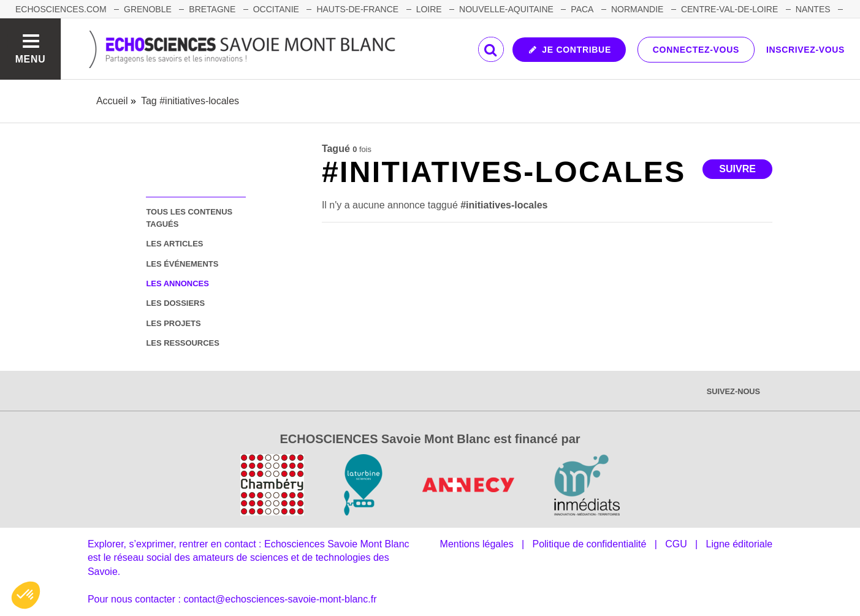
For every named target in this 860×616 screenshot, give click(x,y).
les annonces (177, 283)
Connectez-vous (696, 50)
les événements (182, 264)
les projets (173, 323)
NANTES (813, 9)
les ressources (182, 343)
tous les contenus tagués (189, 218)
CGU (676, 544)
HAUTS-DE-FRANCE (357, 9)
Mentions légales (477, 544)
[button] (26, 595)
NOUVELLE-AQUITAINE (506, 9)
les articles (174, 244)
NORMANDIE (637, 9)
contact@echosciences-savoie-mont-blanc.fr (280, 599)
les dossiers (175, 303)
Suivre (737, 169)
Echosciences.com (61, 9)
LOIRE (429, 9)
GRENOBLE (148, 9)
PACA (582, 9)
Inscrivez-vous (805, 50)
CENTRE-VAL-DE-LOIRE (729, 9)
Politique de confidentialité (589, 544)
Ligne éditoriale (740, 544)
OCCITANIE (276, 9)
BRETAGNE (212, 9)
